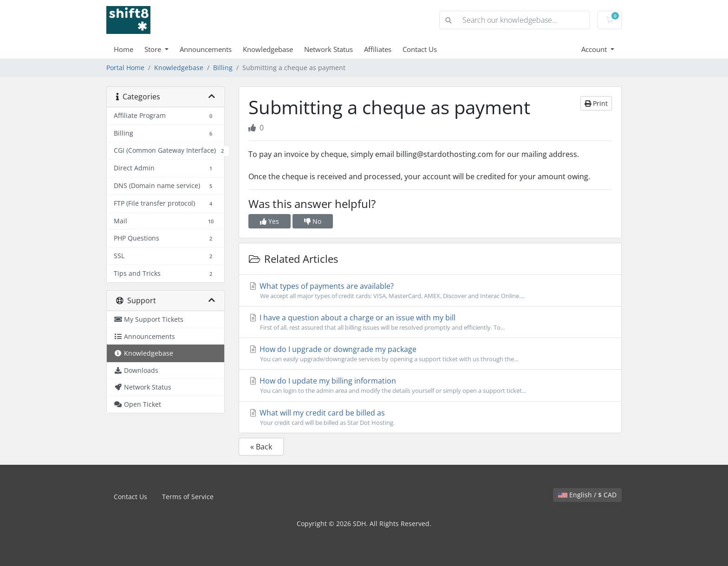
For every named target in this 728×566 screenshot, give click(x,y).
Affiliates (378, 49)
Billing (223, 68)
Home (123, 49)
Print (596, 103)
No (313, 221)
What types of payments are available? (430, 291)
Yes (270, 221)
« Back (261, 447)
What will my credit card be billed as (430, 417)
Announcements (206, 49)
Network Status (328, 49)
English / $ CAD (587, 495)
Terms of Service (188, 497)
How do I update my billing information (430, 385)
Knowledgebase (268, 49)
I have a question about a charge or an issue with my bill (430, 322)
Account (595, 49)
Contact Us (420, 49)
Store (154, 49)
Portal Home (125, 68)
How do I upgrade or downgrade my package (430, 354)
